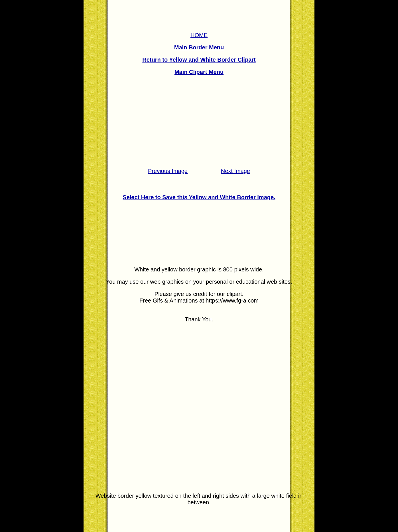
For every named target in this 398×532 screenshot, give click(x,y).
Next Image (235, 171)
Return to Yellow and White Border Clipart (199, 60)
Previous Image (168, 171)
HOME (199, 35)
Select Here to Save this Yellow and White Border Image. (199, 197)
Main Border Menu (199, 47)
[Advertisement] (199, 122)
